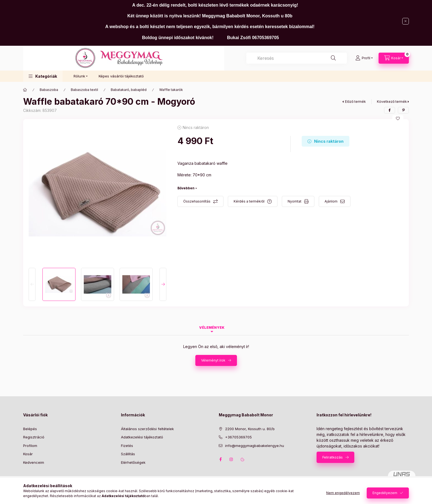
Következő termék (392, 102)
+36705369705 (238, 437)
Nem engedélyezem (343, 493)
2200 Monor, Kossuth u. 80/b (250, 429)
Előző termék (355, 102)
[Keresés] (333, 58)
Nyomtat (295, 201)
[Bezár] (406, 21)
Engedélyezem (385, 493)
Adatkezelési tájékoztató (142, 437)
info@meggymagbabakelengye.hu (255, 446)
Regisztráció (34, 437)
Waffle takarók (171, 90)
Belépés (30, 429)
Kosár (28, 454)
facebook (220, 459)
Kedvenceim (34, 462)
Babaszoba (49, 90)
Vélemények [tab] (212, 328)
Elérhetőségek (133, 462)
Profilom (30, 446)
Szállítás (128, 454)
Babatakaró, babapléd (129, 90)
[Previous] (32, 284)
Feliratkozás (333, 457)
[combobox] (297, 58)
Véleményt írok (213, 360)
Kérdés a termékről (249, 201)
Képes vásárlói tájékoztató (121, 76)
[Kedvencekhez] (398, 118)
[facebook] (390, 110)
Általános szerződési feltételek (147, 429)
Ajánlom (331, 201)
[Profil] (364, 58)
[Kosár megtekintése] (394, 58)
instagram (231, 459)
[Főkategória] (25, 90)
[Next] (163, 284)
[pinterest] (403, 110)
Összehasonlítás (197, 201)
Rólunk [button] (79, 76)
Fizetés (127, 446)
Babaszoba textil (84, 90)
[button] (43, 76)
